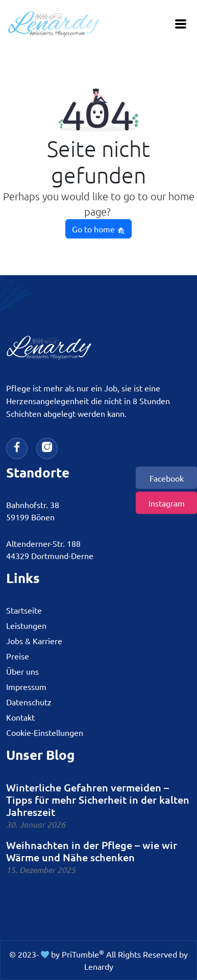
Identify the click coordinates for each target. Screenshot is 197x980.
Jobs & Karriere (34, 641)
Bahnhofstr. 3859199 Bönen (33, 511)
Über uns (22, 671)
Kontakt (20, 717)
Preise (18, 656)
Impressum (26, 686)
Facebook (167, 478)
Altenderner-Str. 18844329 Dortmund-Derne (50, 549)
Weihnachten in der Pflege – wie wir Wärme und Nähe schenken (92, 851)
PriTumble (83, 954)
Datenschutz (29, 702)
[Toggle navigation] (181, 24)
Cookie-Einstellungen (45, 732)
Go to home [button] (98, 229)
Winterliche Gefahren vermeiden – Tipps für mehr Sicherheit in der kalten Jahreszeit (98, 800)
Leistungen (26, 625)
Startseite (24, 610)
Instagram (167, 502)
